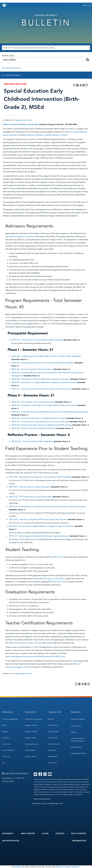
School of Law (6, 744)
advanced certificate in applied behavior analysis (46, 135)
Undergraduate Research (79, 753)
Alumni (45, 834)
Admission (7, 712)
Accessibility (8, 834)
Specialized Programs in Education (20, 237)
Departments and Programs (34, 719)
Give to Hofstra (79, 834)
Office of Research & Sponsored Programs (78, 740)
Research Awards (76, 747)
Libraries (74, 732)
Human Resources (54, 744)
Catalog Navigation (13, 75)
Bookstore (51, 719)
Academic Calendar (31, 732)
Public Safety (52, 750)
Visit (3, 763)
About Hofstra (28, 834)
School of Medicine (8, 750)
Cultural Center (53, 725)
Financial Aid (6, 757)
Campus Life (54, 712)
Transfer (5, 725)
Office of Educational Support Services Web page (30, 643)
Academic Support (31, 738)
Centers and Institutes (78, 719)
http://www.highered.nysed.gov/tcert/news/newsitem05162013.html (35, 657)
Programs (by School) (23, 120)
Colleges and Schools (32, 725)
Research (76, 712)
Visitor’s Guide (52, 763)
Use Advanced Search (11, 68)
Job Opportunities (11, 841)
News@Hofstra (79, 841)
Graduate (5, 732)
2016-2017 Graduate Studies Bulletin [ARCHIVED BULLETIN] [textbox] (29, 48)
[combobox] (46, 48)
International (6, 738)
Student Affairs (53, 757)
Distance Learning (31, 757)
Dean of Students (53, 732)
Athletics (60, 834)
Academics (31, 712)
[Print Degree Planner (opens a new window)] (74, 85)
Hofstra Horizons (76, 726)
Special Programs (30, 750)
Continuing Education (32, 744)
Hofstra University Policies (42, 799)
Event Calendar (53, 738)
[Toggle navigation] (87, 6)
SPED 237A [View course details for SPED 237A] (58, 557)
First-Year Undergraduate (10, 719)
